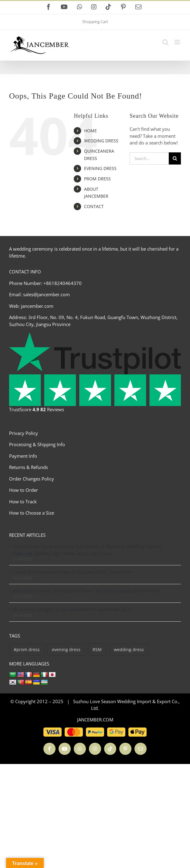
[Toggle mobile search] (165, 42)
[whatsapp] (80, 749)
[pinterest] (125, 749)
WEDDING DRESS (101, 141)
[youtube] (65, 749)
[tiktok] (110, 749)
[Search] (175, 158)
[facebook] (49, 749)
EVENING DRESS (100, 168)
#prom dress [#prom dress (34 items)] (27, 649)
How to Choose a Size (32, 513)
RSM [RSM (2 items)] (97, 649)
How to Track (23, 502)
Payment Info (23, 456)
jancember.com (37, 306)
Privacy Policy (24, 433)
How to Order (24, 490)
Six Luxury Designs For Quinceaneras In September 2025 (72, 609)
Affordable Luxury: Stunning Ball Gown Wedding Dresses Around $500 (87, 591)
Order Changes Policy (32, 479)
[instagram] (95, 749)
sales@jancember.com (46, 294)
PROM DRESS (97, 179)
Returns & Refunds (29, 467)
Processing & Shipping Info (37, 444)
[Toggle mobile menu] (178, 42)
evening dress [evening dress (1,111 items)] (66, 649)
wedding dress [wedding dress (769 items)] (129, 649)
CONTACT (94, 206)
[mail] (141, 749)
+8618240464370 (63, 283)
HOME (90, 131)
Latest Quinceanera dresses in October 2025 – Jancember (73, 572)
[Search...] (149, 158)
